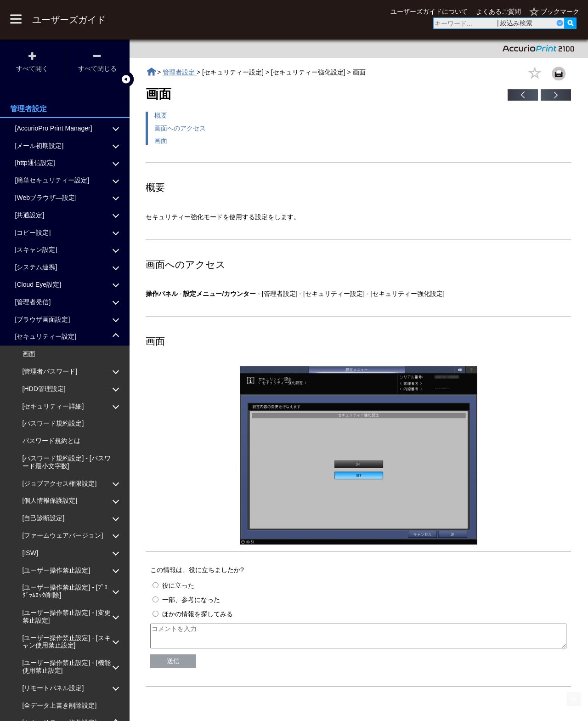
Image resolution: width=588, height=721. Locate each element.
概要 (161, 115)
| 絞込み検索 (515, 23)
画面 (161, 141)
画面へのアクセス (180, 128)
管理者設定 (180, 72)
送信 (173, 665)
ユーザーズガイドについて (429, 11)
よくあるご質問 (498, 11)
